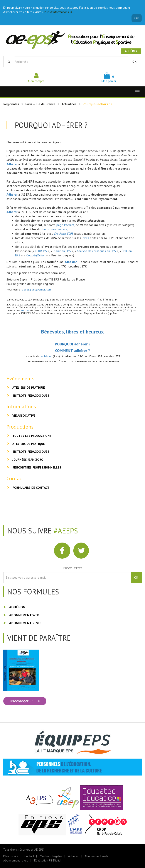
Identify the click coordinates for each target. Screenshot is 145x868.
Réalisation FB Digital (48, 860)
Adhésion (17, 607)
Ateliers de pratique (29, 388)
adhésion (71, 262)
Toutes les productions (32, 436)
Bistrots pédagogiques (31, 396)
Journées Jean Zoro (28, 460)
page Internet (65, 225)
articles (25, 310)
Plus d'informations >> (58, 12)
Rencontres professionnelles (37, 467)
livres (85, 238)
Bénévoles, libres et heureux (72, 332)
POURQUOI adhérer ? (73, 344)
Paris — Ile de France (40, 104)
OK (137, 18)
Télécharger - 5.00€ (25, 701)
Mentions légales (51, 856)
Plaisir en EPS (62, 251)
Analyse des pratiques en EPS (96, 251)
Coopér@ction (36, 255)
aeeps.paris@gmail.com (37, 290)
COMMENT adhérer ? (72, 351)
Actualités (69, 104)
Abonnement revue (26, 623)
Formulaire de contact (31, 488)
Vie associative (24, 416)
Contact (29, 856)
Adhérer (131, 51)
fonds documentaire (54, 229)
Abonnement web (24, 615)
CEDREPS (41, 251)
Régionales (11, 104)
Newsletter (73, 568)
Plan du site (11, 856)
